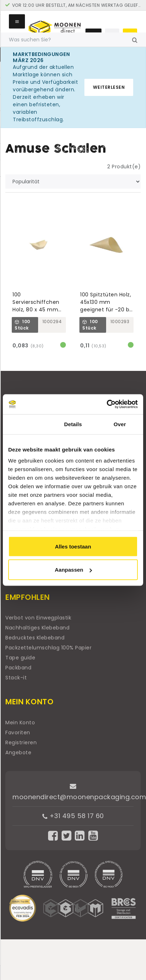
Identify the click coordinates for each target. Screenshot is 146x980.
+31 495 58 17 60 (73, 816)
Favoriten (18, 733)
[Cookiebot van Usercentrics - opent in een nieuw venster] (107, 404)
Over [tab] (120, 424)
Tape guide (20, 658)
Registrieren (21, 742)
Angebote (18, 752)
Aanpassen (73, 570)
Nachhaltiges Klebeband (37, 628)
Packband (18, 668)
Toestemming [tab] (26, 424)
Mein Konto (20, 723)
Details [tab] (73, 424)
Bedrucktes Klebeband (35, 638)
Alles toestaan (73, 546)
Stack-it (16, 678)
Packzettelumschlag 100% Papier (48, 648)
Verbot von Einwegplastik (38, 618)
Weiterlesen (109, 87)
